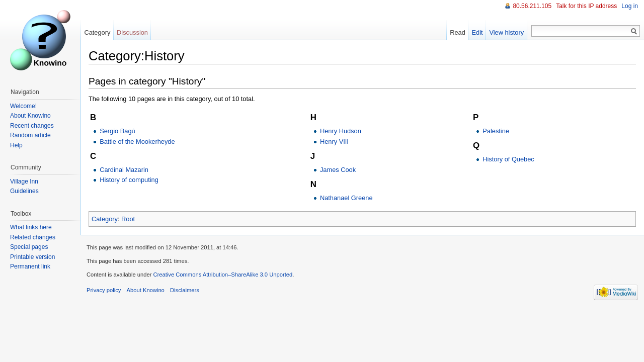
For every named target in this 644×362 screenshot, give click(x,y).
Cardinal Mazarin (124, 170)
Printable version (32, 257)
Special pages (29, 247)
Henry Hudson (341, 131)
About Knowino (30, 116)
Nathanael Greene (346, 198)
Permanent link (30, 266)
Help (16, 145)
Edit (477, 32)
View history (506, 32)
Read (458, 32)
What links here (31, 227)
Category (105, 219)
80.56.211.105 (532, 6)
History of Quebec (508, 159)
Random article (30, 135)
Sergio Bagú (117, 131)
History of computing (129, 180)
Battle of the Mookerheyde (137, 142)
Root (128, 219)
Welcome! (23, 106)
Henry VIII (334, 142)
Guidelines (24, 191)
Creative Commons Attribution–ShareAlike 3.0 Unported (223, 275)
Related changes (33, 237)
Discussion (132, 32)
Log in (630, 6)
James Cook (338, 170)
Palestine (496, 131)
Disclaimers (185, 290)
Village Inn (24, 182)
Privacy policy (104, 290)
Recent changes (32, 126)
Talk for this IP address (586, 6)
